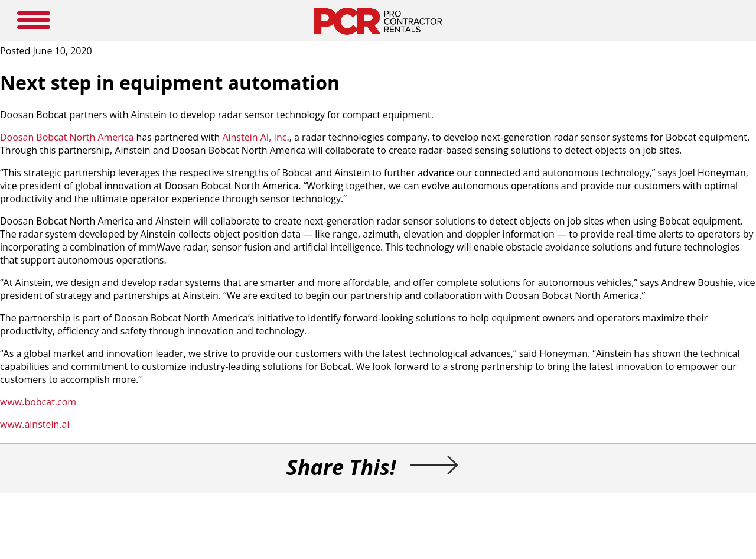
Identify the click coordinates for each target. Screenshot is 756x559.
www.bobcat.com (38, 402)
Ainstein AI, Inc (254, 137)
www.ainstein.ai (35, 424)
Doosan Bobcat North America (67, 137)
